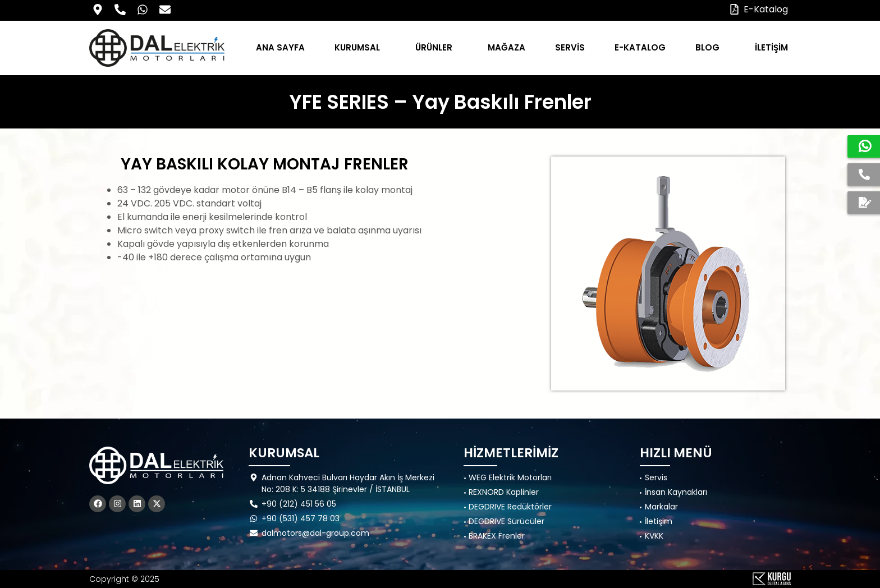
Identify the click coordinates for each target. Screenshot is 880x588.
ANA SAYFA (280, 47)
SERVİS (570, 47)
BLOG (710, 47)
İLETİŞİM (771, 47)
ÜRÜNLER (437, 47)
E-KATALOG (640, 47)
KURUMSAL (360, 47)
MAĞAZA (507, 47)
